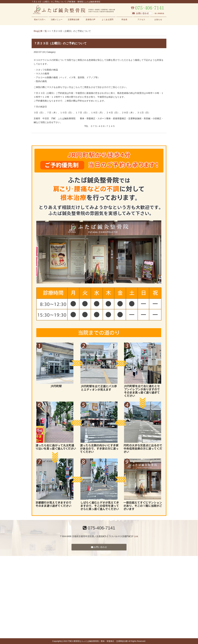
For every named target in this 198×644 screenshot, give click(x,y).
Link (136, 536)
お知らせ (158, 19)
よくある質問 (108, 19)
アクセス (141, 19)
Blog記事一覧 (40, 31)
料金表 (124, 19)
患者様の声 (90, 19)
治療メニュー (57, 19)
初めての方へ (40, 19)
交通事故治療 (74, 19)
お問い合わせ (99, 547)
